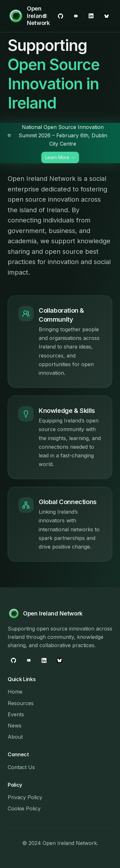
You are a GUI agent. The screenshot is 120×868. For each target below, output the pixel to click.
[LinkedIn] (76, 16)
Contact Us (21, 767)
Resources (21, 703)
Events (16, 714)
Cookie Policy (24, 808)
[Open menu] (45, 16)
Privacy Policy (25, 797)
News (15, 726)
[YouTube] (91, 16)
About (15, 737)
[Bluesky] (107, 16)
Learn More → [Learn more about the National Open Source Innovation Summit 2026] (60, 157)
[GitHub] (60, 16)
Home (15, 692)
